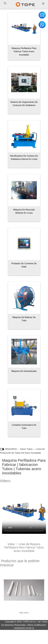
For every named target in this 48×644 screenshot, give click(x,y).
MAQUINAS (11, 449)
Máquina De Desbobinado (24, 371)
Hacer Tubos (26, 449)
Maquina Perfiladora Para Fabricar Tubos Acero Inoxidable (24, 52)
